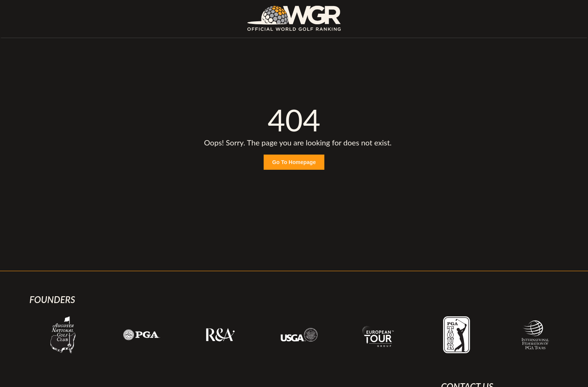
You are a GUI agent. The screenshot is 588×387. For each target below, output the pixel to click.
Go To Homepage (294, 162)
